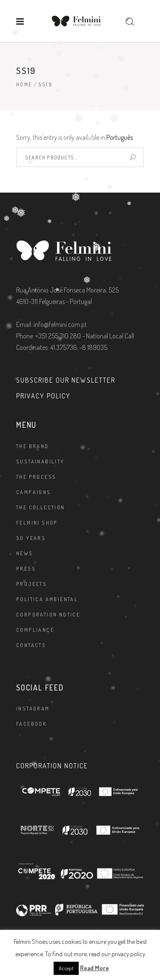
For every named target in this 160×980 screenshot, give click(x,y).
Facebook (31, 724)
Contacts (31, 645)
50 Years (31, 538)
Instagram (33, 709)
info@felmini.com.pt (60, 324)
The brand (33, 446)
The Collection (41, 507)
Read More (94, 968)
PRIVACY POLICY (43, 396)
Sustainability (40, 462)
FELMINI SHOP (37, 523)
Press (26, 569)
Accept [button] (66, 968)
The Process (36, 477)
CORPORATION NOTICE (52, 766)
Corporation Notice (48, 615)
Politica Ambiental (47, 599)
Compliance (35, 630)
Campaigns (34, 492)
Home (24, 84)
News (25, 553)
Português (120, 137)
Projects (31, 584)
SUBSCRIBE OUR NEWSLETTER (66, 380)
